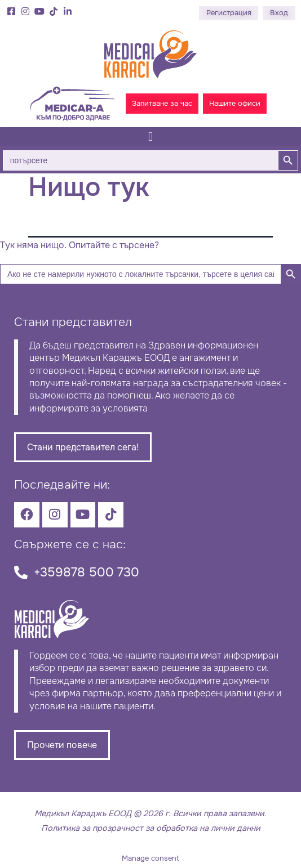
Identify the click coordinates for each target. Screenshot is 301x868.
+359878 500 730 (87, 572)
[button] (150, 137)
